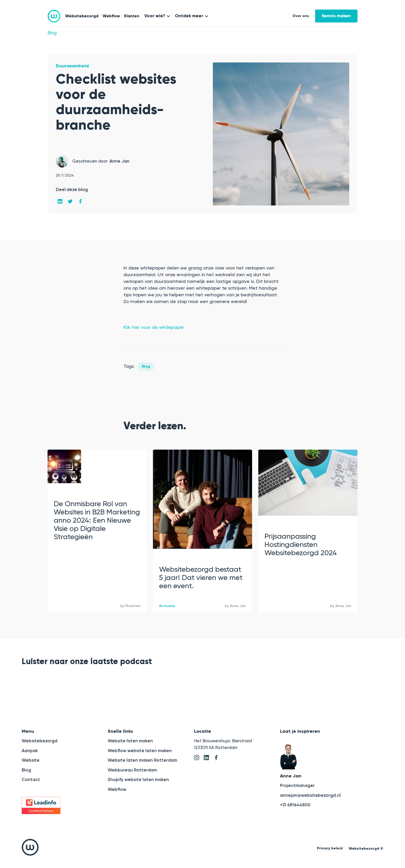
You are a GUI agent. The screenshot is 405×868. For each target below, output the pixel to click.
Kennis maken (336, 16)
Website (31, 760)
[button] (157, 16)
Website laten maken (130, 741)
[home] (54, 16)
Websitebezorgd (82, 16)
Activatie (167, 606)
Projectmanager (297, 785)
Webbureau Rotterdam (132, 770)
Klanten (132, 16)
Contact (31, 779)
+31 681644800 (295, 805)
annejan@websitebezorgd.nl (310, 795)
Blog (52, 33)
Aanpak (30, 751)
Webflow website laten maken (140, 751)
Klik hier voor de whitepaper (154, 327)
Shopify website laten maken (138, 779)
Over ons (301, 16)
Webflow (111, 16)
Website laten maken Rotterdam (142, 760)
